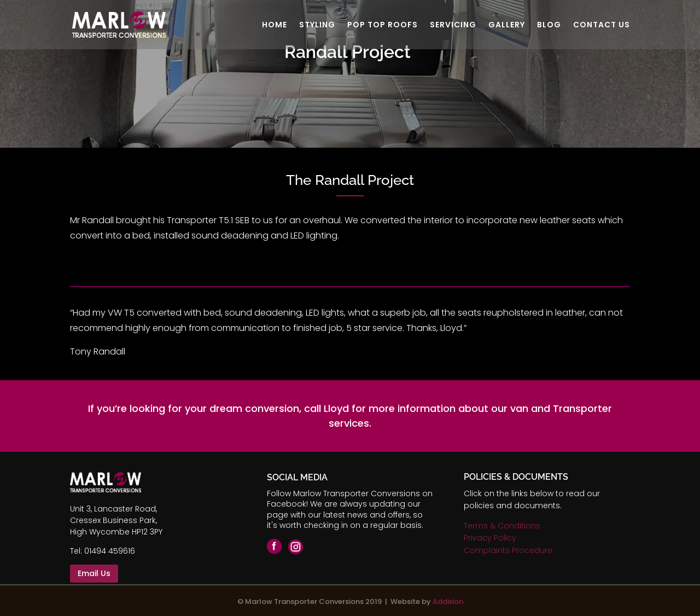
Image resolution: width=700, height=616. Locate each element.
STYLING (317, 25)
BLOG (549, 25)
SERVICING (453, 25)
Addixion (448, 602)
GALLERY (507, 25)
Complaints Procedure (508, 550)
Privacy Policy (490, 538)
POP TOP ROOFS (383, 25)
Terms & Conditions (502, 526)
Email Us (94, 573)
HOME (275, 25)
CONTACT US (602, 25)
